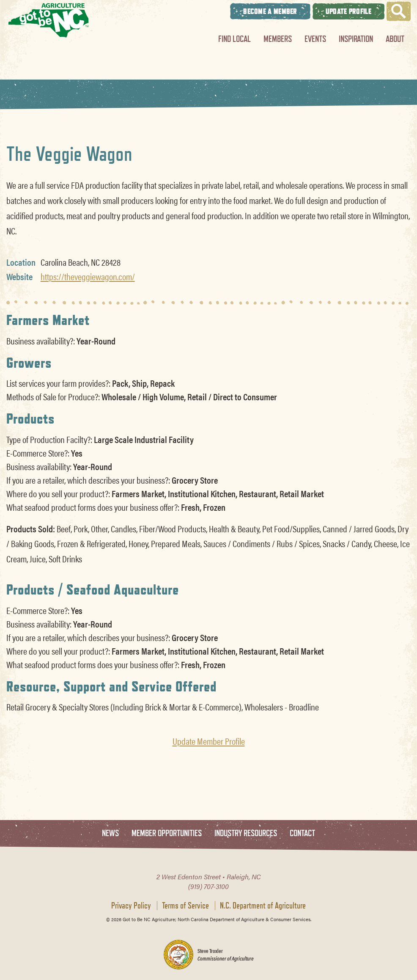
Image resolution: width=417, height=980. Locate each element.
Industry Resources (246, 833)
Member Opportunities (167, 833)
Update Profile (348, 11)
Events (315, 39)
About (395, 39)
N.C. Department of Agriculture (263, 906)
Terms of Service (185, 906)
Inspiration (356, 39)
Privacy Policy (131, 906)
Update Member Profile (209, 741)
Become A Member (270, 11)
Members (278, 39)
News (110, 833)
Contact (302, 833)
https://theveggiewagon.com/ (88, 276)
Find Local (235, 39)
